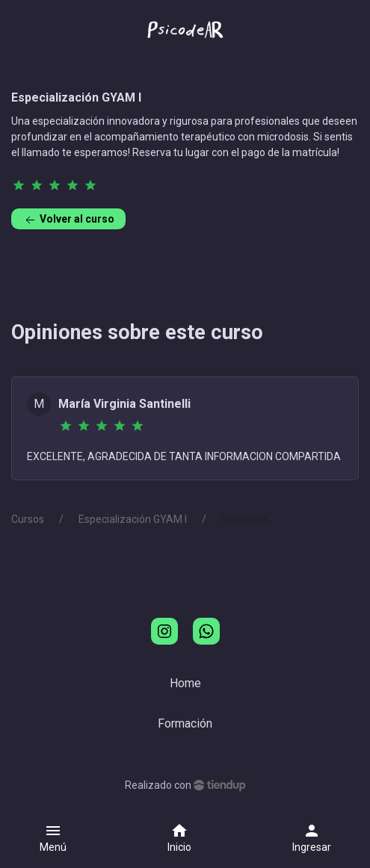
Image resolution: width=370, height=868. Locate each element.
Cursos (28, 519)
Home (185, 683)
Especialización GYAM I (133, 519)
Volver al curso (68, 220)
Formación (185, 723)
